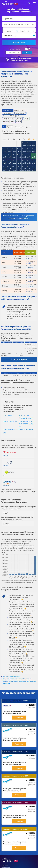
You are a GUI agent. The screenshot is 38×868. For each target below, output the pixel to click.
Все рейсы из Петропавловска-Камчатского (17, 679)
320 (5, 433)
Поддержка (5, 866)
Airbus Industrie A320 (11, 429)
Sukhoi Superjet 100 (10, 421)
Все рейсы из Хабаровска (11, 677)
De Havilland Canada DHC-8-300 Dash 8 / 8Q (26, 424)
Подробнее (19, 717)
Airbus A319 (8, 416)
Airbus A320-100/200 (26, 429)
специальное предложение (19, 60)
